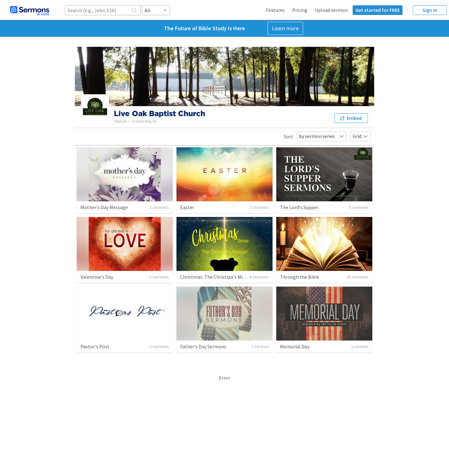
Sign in (430, 10)
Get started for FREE (378, 10)
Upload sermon (331, 10)
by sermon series (322, 136)
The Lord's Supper (299, 207)
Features (275, 10)
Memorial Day (295, 346)
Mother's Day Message (104, 207)
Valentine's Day (97, 277)
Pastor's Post (95, 346)
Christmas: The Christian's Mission (217, 277)
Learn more (285, 28)
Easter (187, 207)
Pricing (300, 10)
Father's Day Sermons (203, 346)
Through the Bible (300, 277)
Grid (360, 136)
